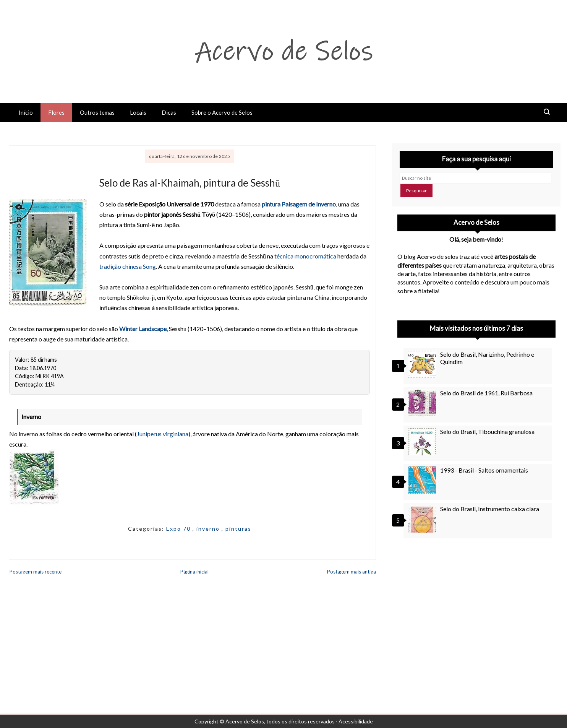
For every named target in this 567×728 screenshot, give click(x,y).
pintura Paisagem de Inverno (299, 204)
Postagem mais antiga (352, 572)
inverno (209, 529)
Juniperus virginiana (163, 434)
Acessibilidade (356, 721)
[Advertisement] (476, 613)
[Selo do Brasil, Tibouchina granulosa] (423, 442)
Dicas (169, 112)
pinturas (238, 529)
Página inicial (194, 572)
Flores (56, 112)
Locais (138, 112)
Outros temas (97, 112)
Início (26, 112)
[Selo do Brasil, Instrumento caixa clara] (423, 519)
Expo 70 (179, 529)
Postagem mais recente (36, 572)
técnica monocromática (305, 256)
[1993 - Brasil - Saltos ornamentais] (423, 480)
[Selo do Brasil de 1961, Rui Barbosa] (423, 403)
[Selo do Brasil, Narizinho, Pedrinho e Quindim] (423, 364)
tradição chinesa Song (128, 266)
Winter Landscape (143, 329)
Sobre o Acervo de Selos (222, 112)
